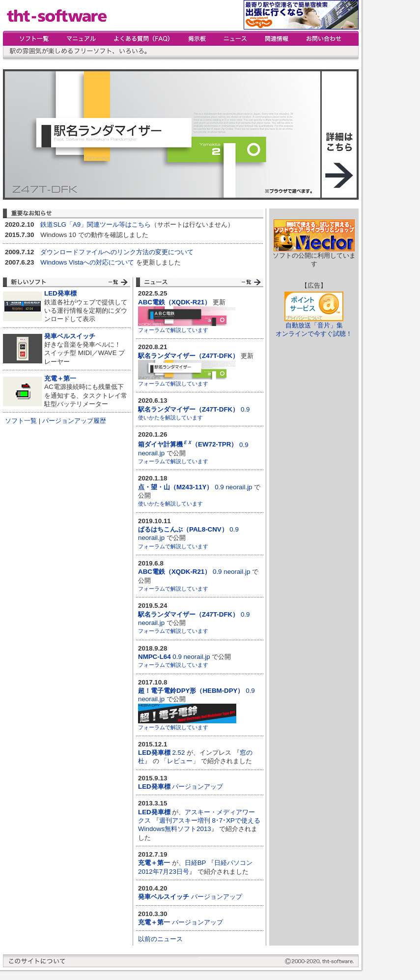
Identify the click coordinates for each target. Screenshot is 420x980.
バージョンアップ (197, 787)
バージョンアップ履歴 (74, 421)
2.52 (178, 753)
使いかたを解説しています (170, 417)
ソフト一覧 (21, 421)
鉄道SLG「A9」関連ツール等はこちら (96, 224)
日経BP (196, 863)
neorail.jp (151, 453)
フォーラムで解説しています (173, 330)
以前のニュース (160, 939)
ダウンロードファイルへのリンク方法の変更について (117, 252)
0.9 (194, 409)
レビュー (180, 761)
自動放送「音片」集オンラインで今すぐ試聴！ (314, 329)
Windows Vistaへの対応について (87, 262)
